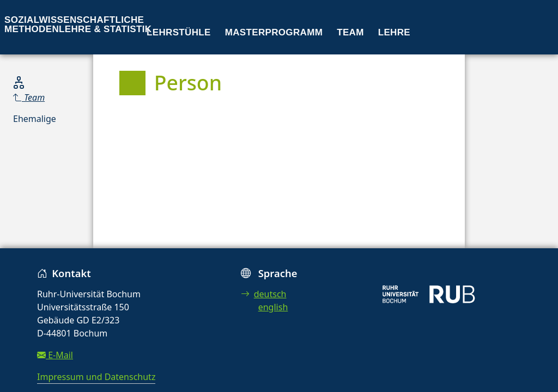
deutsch (264, 294)
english (273, 307)
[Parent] (35, 97)
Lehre (394, 32)
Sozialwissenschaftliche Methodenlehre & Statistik (78, 24)
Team (350, 32)
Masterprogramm (274, 32)
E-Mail (55, 355)
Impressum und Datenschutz (96, 377)
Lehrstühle (179, 32)
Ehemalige (35, 119)
